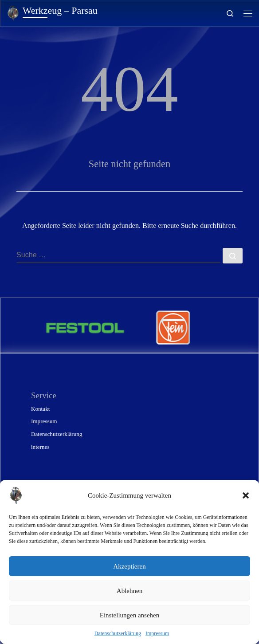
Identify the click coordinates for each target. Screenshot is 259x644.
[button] (246, 495)
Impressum (157, 633)
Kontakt (40, 409)
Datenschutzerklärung (118, 633)
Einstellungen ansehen (130, 615)
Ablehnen (129, 591)
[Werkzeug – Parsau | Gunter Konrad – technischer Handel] (13, 12)
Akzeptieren (129, 566)
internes (40, 447)
